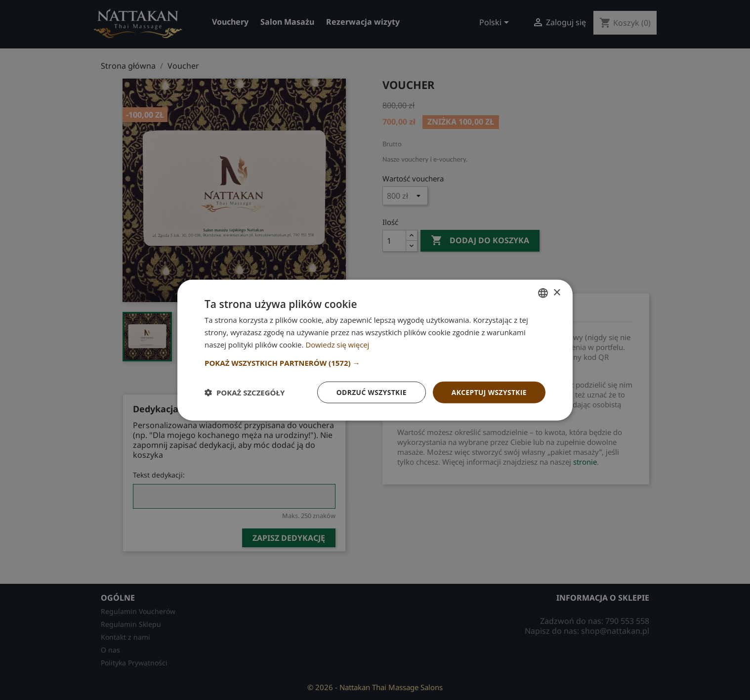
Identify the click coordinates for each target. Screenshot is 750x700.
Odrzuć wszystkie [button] (370, 392)
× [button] (557, 292)
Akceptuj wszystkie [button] (489, 392)
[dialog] (375, 350)
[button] (375, 362)
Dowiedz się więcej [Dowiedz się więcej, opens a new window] (337, 344)
